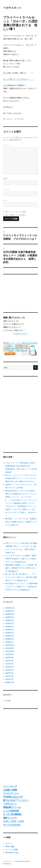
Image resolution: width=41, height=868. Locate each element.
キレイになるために (12, 825)
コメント (6, 145)
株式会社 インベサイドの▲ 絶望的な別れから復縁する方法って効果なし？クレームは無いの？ (21, 522)
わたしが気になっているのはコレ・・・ (19, 79)
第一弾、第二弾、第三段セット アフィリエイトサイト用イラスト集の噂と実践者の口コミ (21, 577)
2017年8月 (10, 658)
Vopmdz (19, 562)
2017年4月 (10, 670)
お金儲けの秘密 (10, 790)
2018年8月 (10, 620)
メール (6, 190)
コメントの (12, 849)
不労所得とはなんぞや (13, 797)
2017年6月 (10, 664)
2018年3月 (10, 636)
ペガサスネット (12, 8)
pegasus (10, 119)
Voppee (20, 580)
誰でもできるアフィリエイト (16, 800)
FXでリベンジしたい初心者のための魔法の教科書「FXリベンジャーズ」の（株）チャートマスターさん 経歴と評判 (21, 546)
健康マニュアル (10, 818)
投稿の (10, 846)
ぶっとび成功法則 (11, 811)
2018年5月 (10, 630)
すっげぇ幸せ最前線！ (13, 814)
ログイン (9, 843)
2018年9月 (10, 617)
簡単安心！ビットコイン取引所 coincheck (20, 343)
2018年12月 (10, 608)
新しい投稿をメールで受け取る (16, 215)
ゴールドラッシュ (11, 793)
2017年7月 (9, 661)
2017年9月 (10, 654)
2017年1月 (9, 679)
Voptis (8, 552)
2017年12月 (10, 645)
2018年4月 (10, 633)
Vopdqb (11, 571)
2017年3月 (9, 673)
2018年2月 (10, 639)
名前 (5, 179)
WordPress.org (12, 852)
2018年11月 (10, 611)
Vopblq (23, 590)
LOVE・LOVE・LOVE (14, 821)
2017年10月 (10, 651)
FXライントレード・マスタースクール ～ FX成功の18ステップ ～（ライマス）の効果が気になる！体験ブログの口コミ (22, 478)
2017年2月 (9, 676)
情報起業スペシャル (12, 807)
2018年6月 (10, 627)
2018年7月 (10, 623)
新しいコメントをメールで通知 (16, 212)
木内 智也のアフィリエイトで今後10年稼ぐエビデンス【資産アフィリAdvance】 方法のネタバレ (22, 587)
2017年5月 (9, 667)
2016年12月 (10, 682)
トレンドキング (10, 786)
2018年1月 (9, 642)
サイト (5, 200)
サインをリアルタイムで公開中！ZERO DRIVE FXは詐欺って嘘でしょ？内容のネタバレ (21, 559)
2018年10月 (10, 614)
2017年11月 (10, 648)
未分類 (8, 701)
